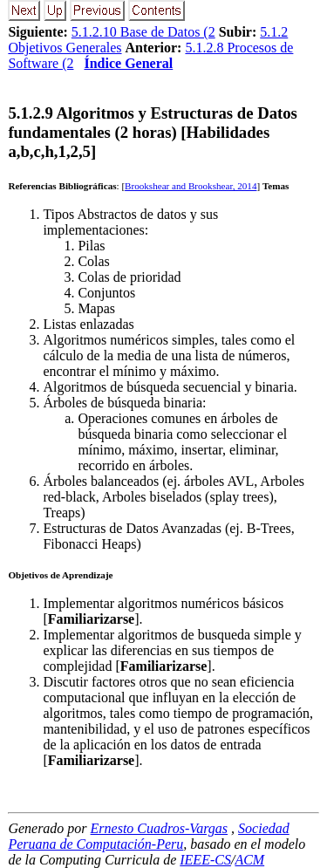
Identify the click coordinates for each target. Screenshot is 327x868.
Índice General (128, 63)
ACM (249, 860)
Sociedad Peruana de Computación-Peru (148, 836)
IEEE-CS (205, 860)
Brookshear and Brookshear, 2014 (191, 186)
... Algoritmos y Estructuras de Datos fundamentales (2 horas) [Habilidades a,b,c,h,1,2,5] (153, 132)
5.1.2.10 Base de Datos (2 (143, 32)
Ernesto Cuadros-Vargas (160, 828)
